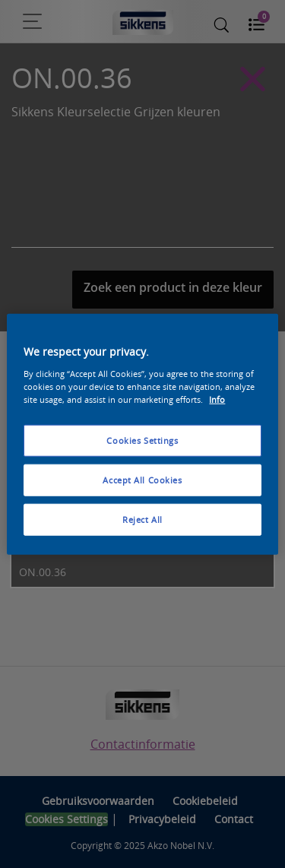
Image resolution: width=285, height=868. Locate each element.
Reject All (142, 519)
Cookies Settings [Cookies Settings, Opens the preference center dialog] (142, 440)
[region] (142, 434)
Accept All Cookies (142, 479)
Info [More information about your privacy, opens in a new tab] (217, 399)
